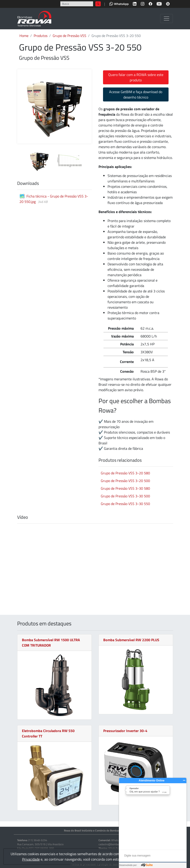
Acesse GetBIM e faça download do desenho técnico (136, 94)
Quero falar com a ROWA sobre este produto (136, 77)
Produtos (41, 36)
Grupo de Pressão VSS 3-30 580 (125, 488)
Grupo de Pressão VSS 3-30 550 (125, 504)
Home (24, 36)
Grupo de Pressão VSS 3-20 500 (125, 481)
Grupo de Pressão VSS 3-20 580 (125, 473)
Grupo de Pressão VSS (69, 36)
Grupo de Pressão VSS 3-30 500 (125, 496)
